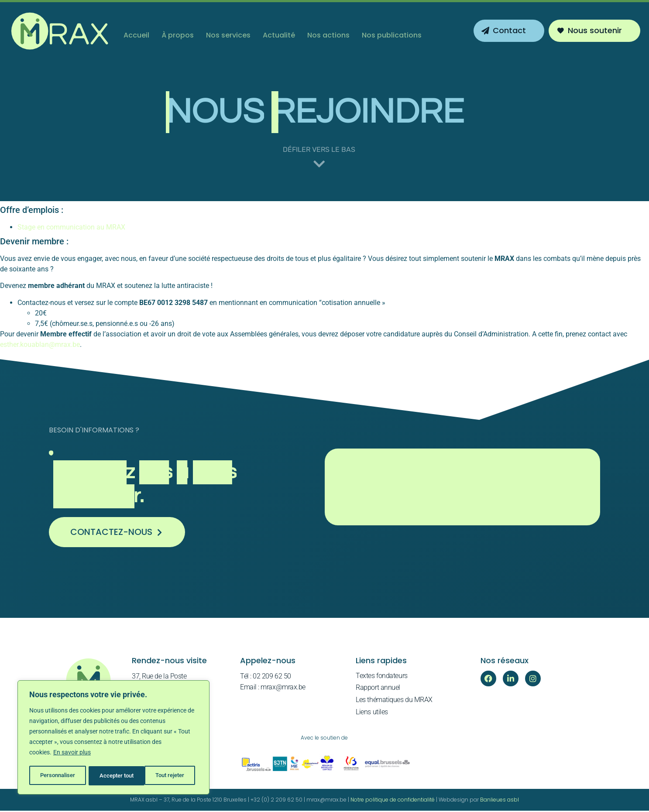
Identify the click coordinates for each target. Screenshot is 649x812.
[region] (113, 738)
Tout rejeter (114, 776)
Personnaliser (57, 776)
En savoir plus (72, 754)
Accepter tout (170, 776)
